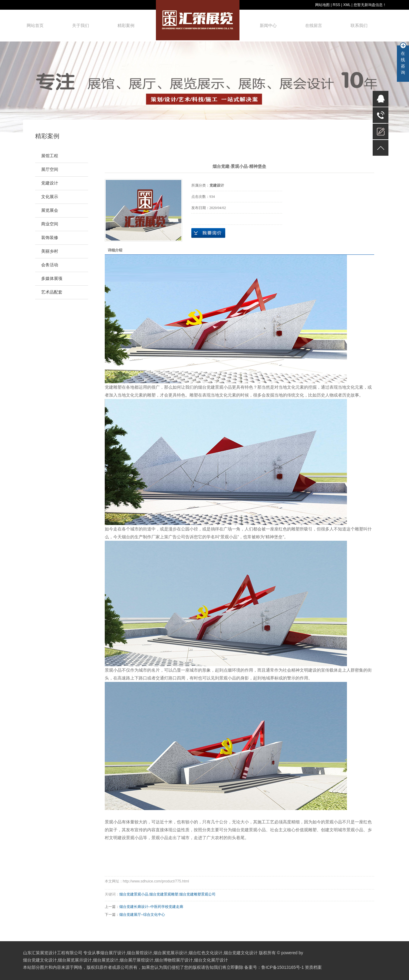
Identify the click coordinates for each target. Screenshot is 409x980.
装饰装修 (50, 238)
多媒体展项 (52, 279)
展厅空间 (50, 169)
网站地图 (322, 5)
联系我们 (359, 25)
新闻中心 (268, 25)
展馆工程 (50, 156)
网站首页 (35, 25)
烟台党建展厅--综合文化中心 (142, 915)
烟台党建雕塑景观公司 (197, 894)
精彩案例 (126, 25)
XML (347, 5)
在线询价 (208, 233)
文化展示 (50, 197)
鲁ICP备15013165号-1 (282, 967)
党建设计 (50, 183)
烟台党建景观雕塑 (164, 894)
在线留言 (314, 25)
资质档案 (313, 967)
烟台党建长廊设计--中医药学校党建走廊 (151, 907)
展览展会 (50, 210)
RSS (336, 5)
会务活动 (50, 265)
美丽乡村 (50, 251)
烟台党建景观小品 (215, 387)
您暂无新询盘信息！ (370, 5)
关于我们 (81, 25)
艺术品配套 (52, 292)
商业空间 (50, 224)
